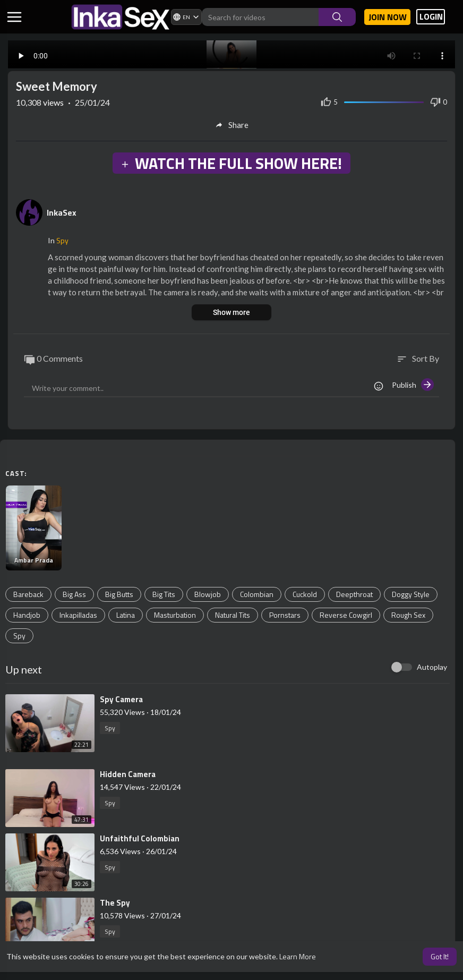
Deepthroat (354, 594)
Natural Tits (233, 615)
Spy (62, 240)
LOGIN (431, 17)
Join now (388, 17)
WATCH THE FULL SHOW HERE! (231, 163)
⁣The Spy (115, 903)
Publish (413, 385)
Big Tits (164, 594)
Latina (126, 615)
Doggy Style (411, 594)
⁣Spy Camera (121, 699)
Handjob (27, 615)
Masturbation (175, 615)
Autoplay (432, 667)
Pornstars (285, 615)
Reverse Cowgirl (346, 615)
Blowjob (208, 594)
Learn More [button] (298, 956)
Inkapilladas (78, 615)
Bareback (28, 594)
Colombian (257, 594)
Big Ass (74, 594)
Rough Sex (408, 615)
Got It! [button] (440, 956)
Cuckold (305, 594)
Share (232, 125)
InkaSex (62, 212)
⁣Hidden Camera (128, 774)
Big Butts (119, 594)
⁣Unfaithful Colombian (140, 838)
